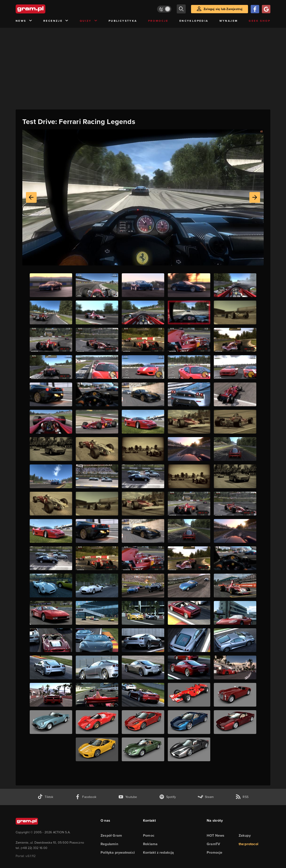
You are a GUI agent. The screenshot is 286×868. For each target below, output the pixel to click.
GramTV (213, 844)
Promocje (158, 21)
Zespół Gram (111, 835)
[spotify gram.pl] (168, 797)
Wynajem (229, 21)
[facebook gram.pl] (86, 797)
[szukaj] (181, 9)
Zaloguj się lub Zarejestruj (223, 9)
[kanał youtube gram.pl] (128, 797)
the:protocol (248, 844)
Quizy (89, 21)
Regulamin (109, 844)
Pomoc (149, 835)
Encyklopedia (194, 21)
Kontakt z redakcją (159, 852)
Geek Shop (260, 21)
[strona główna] (42, 9)
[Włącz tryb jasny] (164, 9)
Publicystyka (123, 21)
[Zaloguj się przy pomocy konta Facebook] (255, 9)
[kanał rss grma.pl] (242, 797)
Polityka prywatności (118, 852)
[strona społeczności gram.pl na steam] (206, 797)
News (24, 21)
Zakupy (245, 835)
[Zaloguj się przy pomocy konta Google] (266, 9)
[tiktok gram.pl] (45, 797)
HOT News (216, 835)
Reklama (150, 844)
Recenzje (56, 21)
